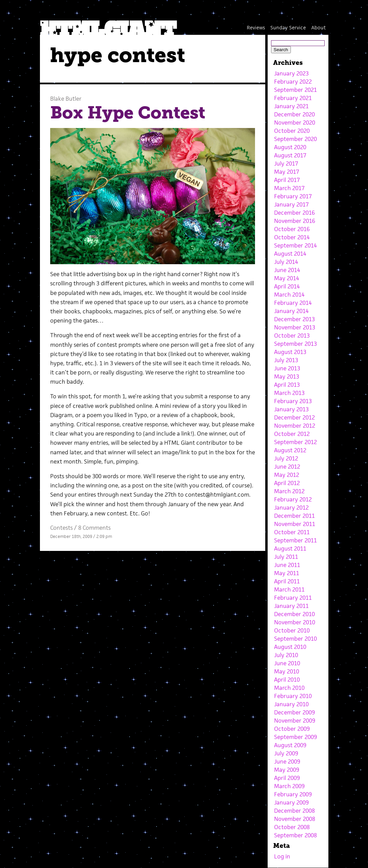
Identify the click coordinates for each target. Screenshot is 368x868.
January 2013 (291, 409)
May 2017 (287, 172)
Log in (282, 856)
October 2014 (292, 237)
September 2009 (295, 737)
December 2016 (294, 213)
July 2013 (286, 360)
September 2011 (295, 540)
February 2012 (293, 499)
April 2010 (287, 680)
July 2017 (286, 163)
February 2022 (293, 82)
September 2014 (295, 245)
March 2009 (289, 786)
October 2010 (292, 630)
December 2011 (294, 516)
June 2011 (287, 565)
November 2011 (295, 524)
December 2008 (294, 811)
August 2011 (290, 549)
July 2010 (286, 655)
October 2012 (292, 434)
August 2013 (290, 352)
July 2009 (286, 753)
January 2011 (291, 606)
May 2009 (287, 770)
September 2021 (295, 90)
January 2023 (291, 73)
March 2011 (289, 589)
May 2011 (287, 573)
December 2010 (294, 614)
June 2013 (287, 368)
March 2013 (289, 393)
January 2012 (291, 508)
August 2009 (290, 745)
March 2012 (289, 491)
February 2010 (293, 696)
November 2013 (295, 327)
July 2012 (286, 458)
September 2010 (295, 639)
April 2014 (287, 286)
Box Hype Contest (128, 113)
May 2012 (287, 475)
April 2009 (287, 778)
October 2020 (292, 131)
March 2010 (289, 688)
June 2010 (287, 663)
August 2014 (290, 254)
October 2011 (292, 532)
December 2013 (294, 319)
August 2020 (290, 147)
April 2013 (287, 385)
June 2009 (287, 762)
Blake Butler (66, 99)
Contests (61, 528)
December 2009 (294, 712)
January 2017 (291, 204)
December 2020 (294, 114)
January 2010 (291, 704)
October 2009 (292, 729)
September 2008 (295, 835)
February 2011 (293, 598)
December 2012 (294, 417)
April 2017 (287, 180)
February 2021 (293, 98)
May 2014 (287, 278)
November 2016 (295, 221)
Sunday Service (288, 27)
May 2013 (287, 376)
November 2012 (295, 426)
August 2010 (290, 647)
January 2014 (291, 311)
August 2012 (290, 450)
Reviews (256, 27)
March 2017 (289, 188)
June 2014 (287, 270)
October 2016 (292, 229)
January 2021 (291, 106)
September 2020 (295, 139)
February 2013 (293, 401)
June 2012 (287, 467)
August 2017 (290, 155)
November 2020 (295, 123)
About (319, 27)
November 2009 (295, 721)
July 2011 (286, 557)
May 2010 (287, 671)
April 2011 (287, 581)
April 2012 (287, 483)
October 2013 (292, 336)
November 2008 (295, 819)
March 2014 (289, 295)
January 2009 (291, 802)
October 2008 (292, 827)
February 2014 (293, 303)
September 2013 (295, 344)
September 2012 (295, 442)
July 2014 (286, 262)
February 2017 (293, 196)
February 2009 (293, 794)
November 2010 (295, 622)
